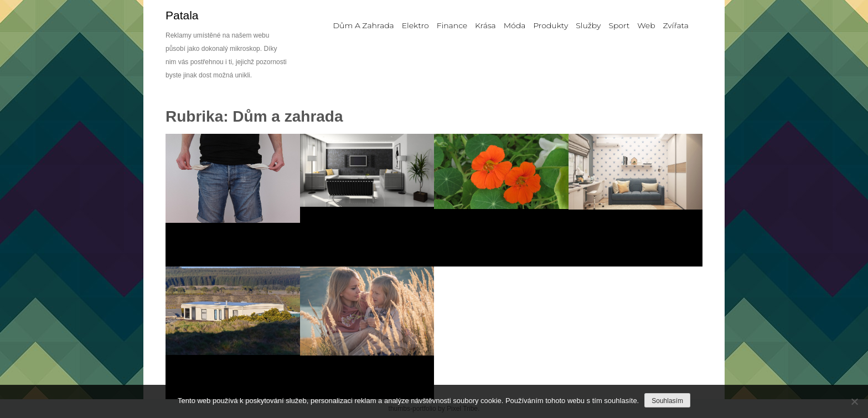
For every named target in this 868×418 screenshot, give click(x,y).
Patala (182, 15)
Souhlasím (667, 401)
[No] (854, 401)
